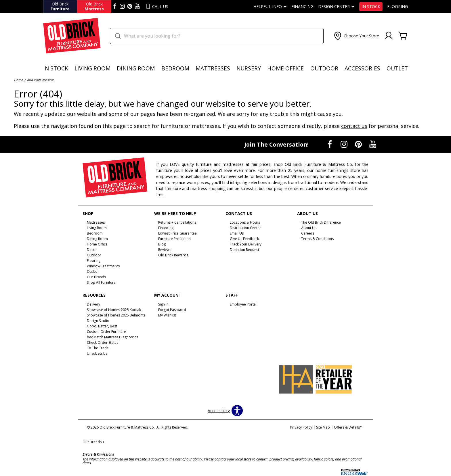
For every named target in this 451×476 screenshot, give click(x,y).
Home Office (285, 68)
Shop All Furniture (101, 282)
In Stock (371, 7)
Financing (302, 7)
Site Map (323, 427)
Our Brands (93, 442)
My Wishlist (167, 315)
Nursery (249, 68)
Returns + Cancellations (177, 222)
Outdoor (324, 68)
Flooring (398, 7)
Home (19, 80)
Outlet (397, 68)
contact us (354, 126)
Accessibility (219, 411)
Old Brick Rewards (173, 255)
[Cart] (403, 36)
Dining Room (136, 68)
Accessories (362, 68)
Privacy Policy (301, 427)
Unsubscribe (97, 353)
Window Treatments (103, 266)
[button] (356, 36)
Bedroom (175, 68)
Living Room (92, 68)
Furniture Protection (174, 239)
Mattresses (213, 68)
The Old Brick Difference (321, 222)
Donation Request (244, 250)
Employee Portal (243, 304)
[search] (217, 36)
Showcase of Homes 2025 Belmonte (116, 315)
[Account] (389, 36)
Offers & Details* (348, 427)
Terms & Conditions (317, 239)
